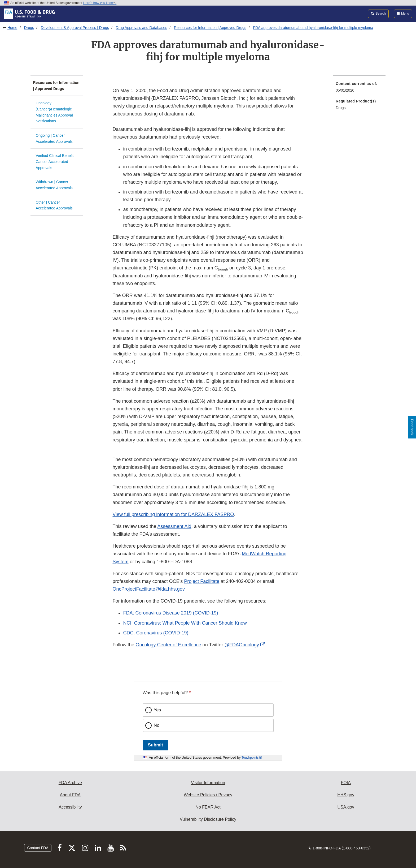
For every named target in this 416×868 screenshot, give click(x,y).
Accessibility (70, 807)
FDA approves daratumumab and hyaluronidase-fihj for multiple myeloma (313, 28)
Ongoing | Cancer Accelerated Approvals (54, 138)
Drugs (29, 28)
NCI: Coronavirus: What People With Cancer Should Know (185, 623)
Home (12, 28)
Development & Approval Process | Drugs (75, 28)
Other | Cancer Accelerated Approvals (54, 205)
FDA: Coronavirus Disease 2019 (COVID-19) (170, 613)
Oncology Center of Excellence (168, 645)
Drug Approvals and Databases (142, 28)
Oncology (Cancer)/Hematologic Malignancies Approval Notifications (54, 112)
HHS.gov (346, 795)
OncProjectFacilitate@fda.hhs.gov (148, 589)
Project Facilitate (202, 581)
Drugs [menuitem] (341, 108)
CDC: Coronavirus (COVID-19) (156, 633)
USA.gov (346, 807)
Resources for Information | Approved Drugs (210, 28)
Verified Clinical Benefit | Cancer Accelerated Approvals (56, 162)
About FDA (70, 795)
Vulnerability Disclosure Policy (208, 819)
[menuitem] (359, 89)
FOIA (346, 783)
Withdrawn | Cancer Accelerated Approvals (54, 185)
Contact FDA (38, 848)
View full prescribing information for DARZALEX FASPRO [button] (173, 514)
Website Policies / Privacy (208, 795)
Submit (156, 745)
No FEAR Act (208, 807)
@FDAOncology (241, 645)
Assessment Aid (174, 526)
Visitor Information (208, 783)
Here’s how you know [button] (100, 3)
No (157, 725)
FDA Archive (70, 783)
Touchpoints (250, 758)
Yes (157, 710)
